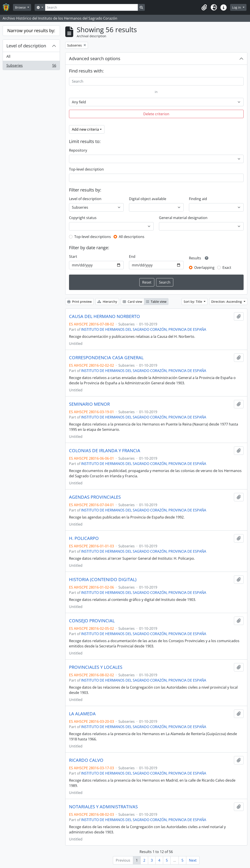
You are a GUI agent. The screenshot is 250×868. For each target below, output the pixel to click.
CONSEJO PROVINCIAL (92, 621)
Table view (156, 302)
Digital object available (148, 199)
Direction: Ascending (227, 302)
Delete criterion (156, 114)
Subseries (31, 66)
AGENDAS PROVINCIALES (95, 497)
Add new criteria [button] (85, 129)
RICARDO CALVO (86, 760)
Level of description (26, 46)
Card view (132, 302)
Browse (21, 7)
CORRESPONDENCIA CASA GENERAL (106, 358)
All (8, 56)
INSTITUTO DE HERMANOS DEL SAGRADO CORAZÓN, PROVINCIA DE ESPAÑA (144, 329)
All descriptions (132, 237)
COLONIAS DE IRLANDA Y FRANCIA (105, 451)
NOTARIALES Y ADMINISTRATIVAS (103, 807)
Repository (78, 150)
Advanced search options (95, 59)
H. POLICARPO (84, 538)
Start (73, 256)
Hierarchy (107, 302)
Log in (237, 7)
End (132, 256)
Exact (227, 268)
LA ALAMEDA (82, 714)
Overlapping (204, 268)
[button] (204, 7)
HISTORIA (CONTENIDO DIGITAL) (103, 580)
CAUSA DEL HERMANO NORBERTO (104, 316)
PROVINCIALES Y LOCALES (96, 667)
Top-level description (86, 169)
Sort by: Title (193, 302)
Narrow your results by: (31, 31)
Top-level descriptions (93, 237)
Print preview (79, 302)
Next (193, 860)
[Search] (91, 7)
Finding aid (198, 199)
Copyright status (83, 218)
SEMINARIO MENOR (89, 404)
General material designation (183, 218)
